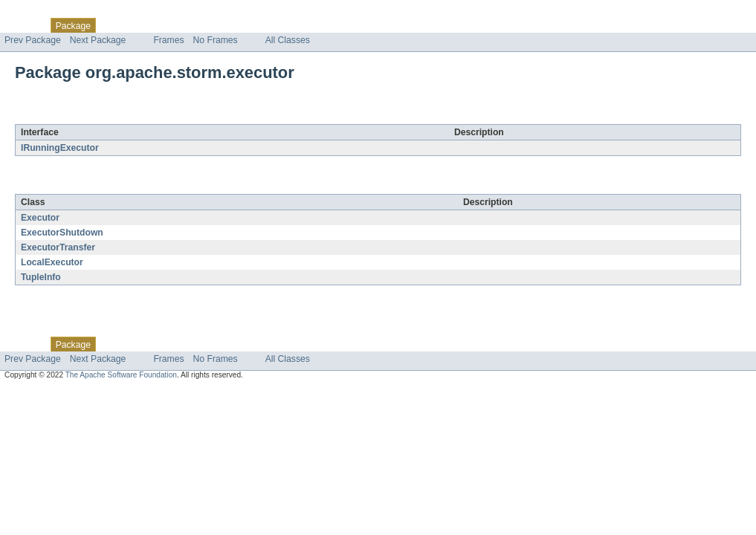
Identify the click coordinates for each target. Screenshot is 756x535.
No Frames (216, 40)
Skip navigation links (41, 13)
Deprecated (211, 25)
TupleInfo (41, 277)
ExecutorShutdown (62, 233)
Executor (40, 218)
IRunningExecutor (60, 148)
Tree (170, 25)
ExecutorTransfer (58, 247)
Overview (23, 25)
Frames (168, 40)
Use (143, 25)
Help (284, 25)
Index (254, 25)
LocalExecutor (52, 262)
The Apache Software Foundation (121, 375)
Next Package (98, 40)
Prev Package (33, 40)
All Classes (288, 40)
